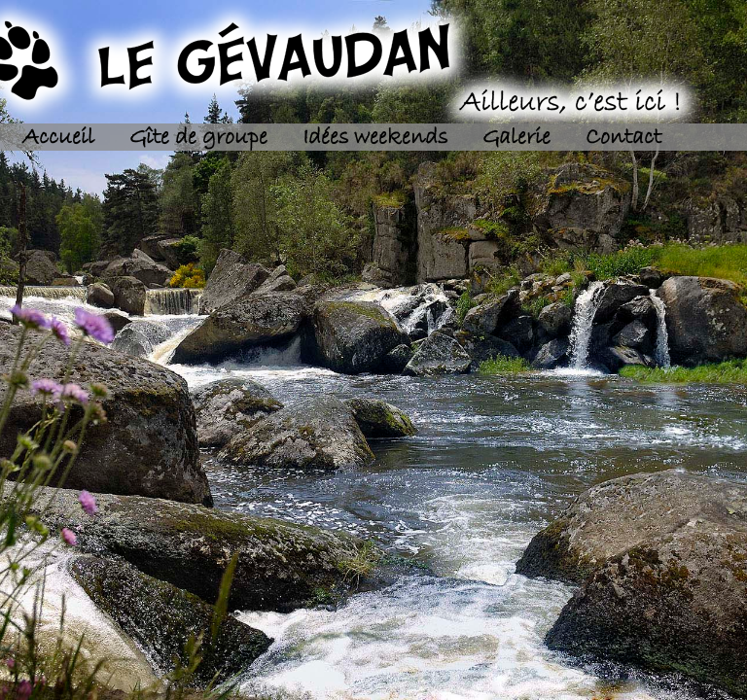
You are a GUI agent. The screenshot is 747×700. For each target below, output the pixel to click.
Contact (623, 138)
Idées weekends (375, 138)
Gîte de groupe (198, 138)
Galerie (516, 138)
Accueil (58, 138)
